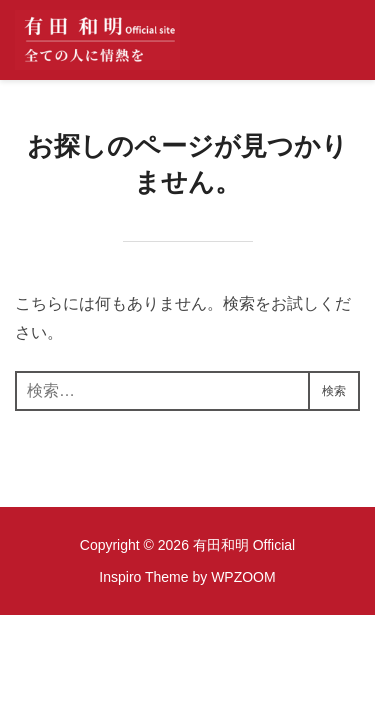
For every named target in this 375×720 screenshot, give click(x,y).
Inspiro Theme (143, 577)
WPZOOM (243, 577)
